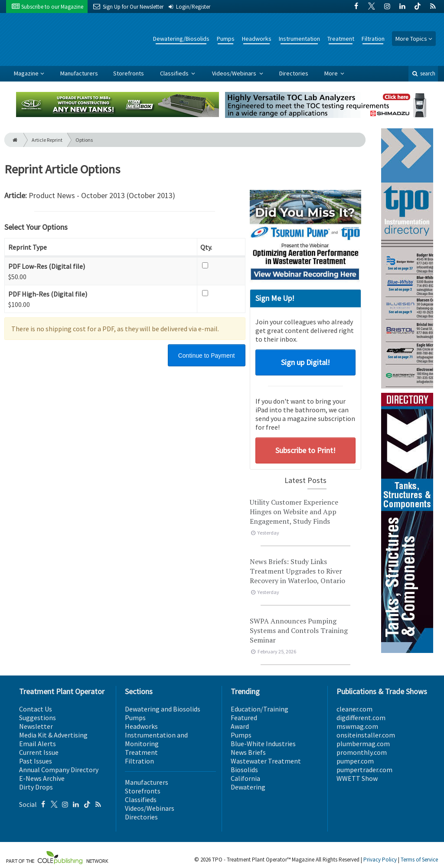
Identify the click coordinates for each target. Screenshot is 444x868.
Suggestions (38, 718)
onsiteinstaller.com (366, 735)
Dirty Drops (36, 787)
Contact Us (36, 709)
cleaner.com (354, 709)
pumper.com (355, 761)
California (245, 778)
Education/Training (260, 709)
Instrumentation (299, 39)
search (423, 73)
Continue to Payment (207, 356)
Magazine (26, 73)
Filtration (373, 39)
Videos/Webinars (235, 73)
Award (240, 726)
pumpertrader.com (364, 770)
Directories (294, 73)
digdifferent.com (361, 718)
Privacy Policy (380, 860)
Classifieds (175, 73)
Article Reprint (47, 140)
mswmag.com (357, 726)
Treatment (341, 39)
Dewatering (248, 787)
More (332, 73)
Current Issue (39, 752)
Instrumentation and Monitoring (156, 739)
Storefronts (129, 73)
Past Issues (36, 761)
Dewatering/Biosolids (181, 39)
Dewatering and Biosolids (163, 709)
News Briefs (248, 752)
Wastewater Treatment (266, 761)
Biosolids (244, 770)
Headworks (257, 39)
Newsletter (36, 726)
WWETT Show (357, 778)
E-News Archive (42, 778)
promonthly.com (362, 752)
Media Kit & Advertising (53, 735)
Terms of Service (419, 860)
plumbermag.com (363, 744)
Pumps (226, 39)
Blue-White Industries (263, 744)
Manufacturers (79, 73)
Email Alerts (38, 744)
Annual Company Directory (59, 770)
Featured (244, 718)
